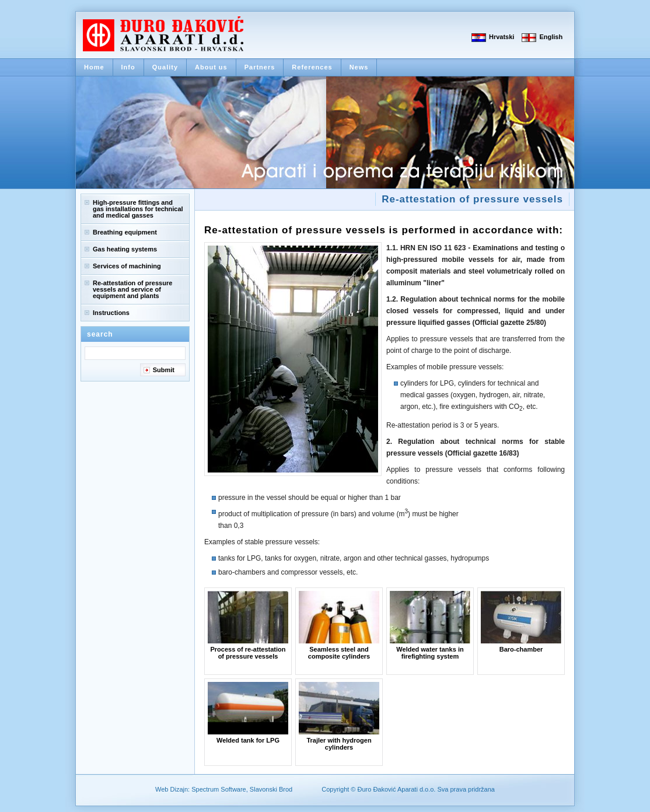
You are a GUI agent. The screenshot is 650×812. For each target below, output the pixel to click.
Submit (164, 370)
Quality (165, 67)
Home (94, 67)
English (551, 37)
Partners (260, 67)
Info (128, 67)
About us (211, 67)
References (312, 67)
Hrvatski (502, 37)
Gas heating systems (125, 249)
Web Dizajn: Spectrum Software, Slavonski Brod (224, 789)
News (359, 67)
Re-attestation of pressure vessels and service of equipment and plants (132, 289)
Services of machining (127, 266)
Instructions (111, 313)
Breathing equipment (125, 232)
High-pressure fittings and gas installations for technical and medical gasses (138, 209)
